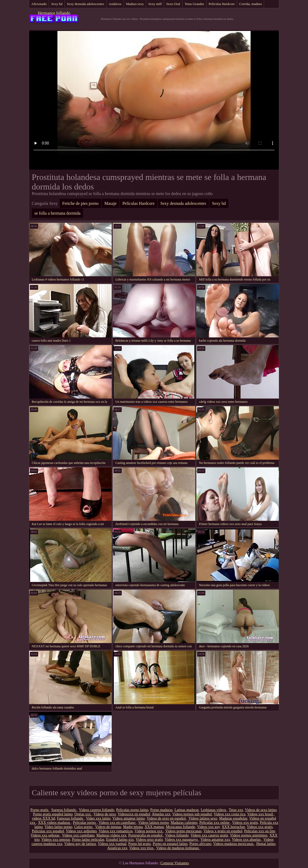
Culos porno (84, 827)
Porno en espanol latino (170, 844)
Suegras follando (64, 810)
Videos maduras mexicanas (234, 844)
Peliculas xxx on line (260, 831)
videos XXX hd (43, 818)
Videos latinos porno (153, 823)
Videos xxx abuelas (247, 840)
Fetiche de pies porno (80, 203)
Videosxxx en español (134, 814)
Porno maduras (161, 810)
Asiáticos (115, 4)
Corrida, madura (250, 4)
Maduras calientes (184, 823)
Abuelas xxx (161, 814)
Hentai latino (266, 844)
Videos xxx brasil (261, 814)
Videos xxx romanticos (116, 831)
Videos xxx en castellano (117, 823)
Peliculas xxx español (48, 831)
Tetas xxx (236, 810)
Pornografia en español (146, 835)
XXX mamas (154, 827)
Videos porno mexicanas (184, 831)
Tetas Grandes (194, 4)
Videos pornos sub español (192, 814)
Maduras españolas (233, 818)
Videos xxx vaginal (112, 844)
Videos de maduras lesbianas (178, 848)
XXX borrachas (233, 827)
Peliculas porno (85, 823)
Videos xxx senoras (56, 840)
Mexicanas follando (181, 827)
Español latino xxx (120, 840)
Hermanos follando (54, 13)
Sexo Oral (173, 4)
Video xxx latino (98, 818)
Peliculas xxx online (215, 823)
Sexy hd (57, 4)
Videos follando (177, 835)
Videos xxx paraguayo (182, 840)
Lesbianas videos (214, 810)
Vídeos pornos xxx (149, 831)
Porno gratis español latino (53, 814)
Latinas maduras (187, 810)
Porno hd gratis (140, 844)
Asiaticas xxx (117, 848)
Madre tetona (133, 827)
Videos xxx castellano (78, 835)
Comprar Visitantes (175, 863)
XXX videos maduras (55, 823)
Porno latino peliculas (88, 840)
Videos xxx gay (209, 827)
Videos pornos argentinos (249, 835)
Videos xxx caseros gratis (209, 835)
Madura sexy (135, 4)
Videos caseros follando (97, 810)
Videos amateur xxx (215, 840)
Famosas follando (71, 818)
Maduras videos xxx (111, 835)
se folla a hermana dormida (57, 213)
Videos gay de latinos (80, 844)
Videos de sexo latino (261, 810)
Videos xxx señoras (45, 835)
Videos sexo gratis (149, 840)
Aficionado (39, 4)
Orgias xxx (83, 814)
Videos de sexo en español (167, 818)
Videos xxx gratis (245, 823)
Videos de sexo (105, 814)
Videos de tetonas (108, 827)
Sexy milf (155, 4)
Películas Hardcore (222, 4)
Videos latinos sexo (203, 818)
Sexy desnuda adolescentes (86, 4)
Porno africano (200, 844)
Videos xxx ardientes (81, 831)
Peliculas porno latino (132, 810)
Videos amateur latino (129, 818)
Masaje (111, 203)
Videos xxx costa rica (229, 814)
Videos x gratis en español (223, 831)
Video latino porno (59, 827)
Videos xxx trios (142, 848)
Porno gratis (40, 810)
